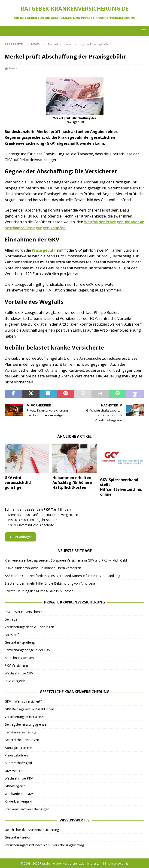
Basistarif (12, 635)
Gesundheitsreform (19, 837)
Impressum (95, 864)
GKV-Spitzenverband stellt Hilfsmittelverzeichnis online (121, 487)
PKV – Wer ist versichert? (23, 612)
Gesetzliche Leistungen (22, 740)
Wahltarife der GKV (19, 794)
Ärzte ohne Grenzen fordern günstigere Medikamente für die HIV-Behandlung (62, 576)
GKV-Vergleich (15, 786)
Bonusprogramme (18, 748)
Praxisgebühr (44, 250)
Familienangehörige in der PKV (27, 650)
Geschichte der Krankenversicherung (32, 830)
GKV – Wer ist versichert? (23, 701)
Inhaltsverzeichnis (117, 864)
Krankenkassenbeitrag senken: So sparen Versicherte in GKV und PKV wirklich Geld (66, 560)
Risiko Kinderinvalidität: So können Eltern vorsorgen (43, 568)
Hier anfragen (20, 537)
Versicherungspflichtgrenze (25, 717)
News (13, 68)
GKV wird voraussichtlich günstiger (19, 483)
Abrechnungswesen (19, 658)
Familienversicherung (20, 732)
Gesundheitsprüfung (20, 642)
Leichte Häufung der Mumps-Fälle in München (39, 591)
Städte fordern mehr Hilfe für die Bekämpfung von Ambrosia (50, 583)
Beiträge (11, 619)
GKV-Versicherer (17, 771)
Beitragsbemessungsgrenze (25, 724)
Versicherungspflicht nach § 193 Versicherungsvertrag (44, 845)
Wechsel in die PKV (19, 778)
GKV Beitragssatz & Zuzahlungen (29, 709)
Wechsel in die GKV (19, 673)
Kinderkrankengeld (18, 801)
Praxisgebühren (16, 755)
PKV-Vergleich (15, 681)
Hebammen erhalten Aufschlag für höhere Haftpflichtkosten (72, 483)
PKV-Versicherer (17, 665)
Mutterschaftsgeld (18, 763)
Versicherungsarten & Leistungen (29, 627)
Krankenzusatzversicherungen (27, 809)
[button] (143, 31)
